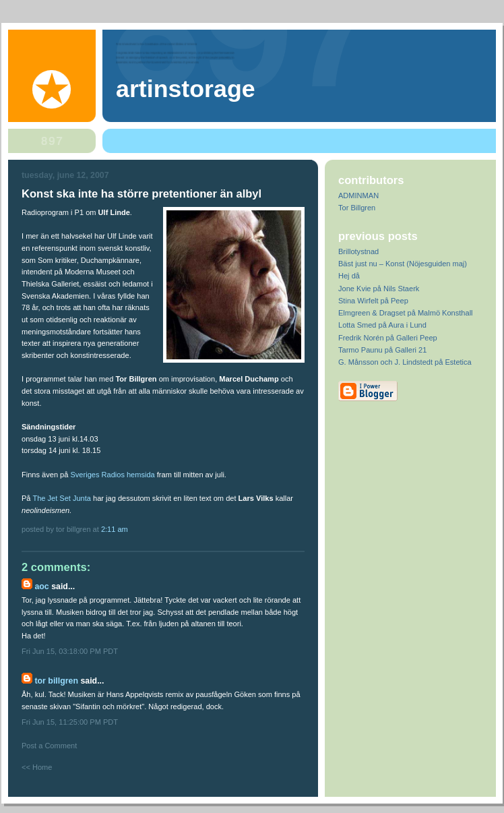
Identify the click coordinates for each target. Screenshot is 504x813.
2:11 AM (115, 529)
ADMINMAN (358, 195)
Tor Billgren (56, 681)
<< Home (37, 767)
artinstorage (186, 89)
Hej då (349, 276)
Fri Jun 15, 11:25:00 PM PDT (70, 722)
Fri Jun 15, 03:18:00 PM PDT (70, 651)
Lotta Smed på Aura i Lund (382, 325)
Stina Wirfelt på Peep (373, 301)
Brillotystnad (358, 251)
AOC (41, 586)
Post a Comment (49, 746)
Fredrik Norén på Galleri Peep (388, 338)
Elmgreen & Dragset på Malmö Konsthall (406, 313)
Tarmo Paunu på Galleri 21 (382, 350)
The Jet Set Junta (62, 498)
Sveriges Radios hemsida (112, 475)
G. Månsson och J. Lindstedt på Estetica (405, 362)
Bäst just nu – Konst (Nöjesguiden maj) (403, 264)
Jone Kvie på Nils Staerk (379, 289)
